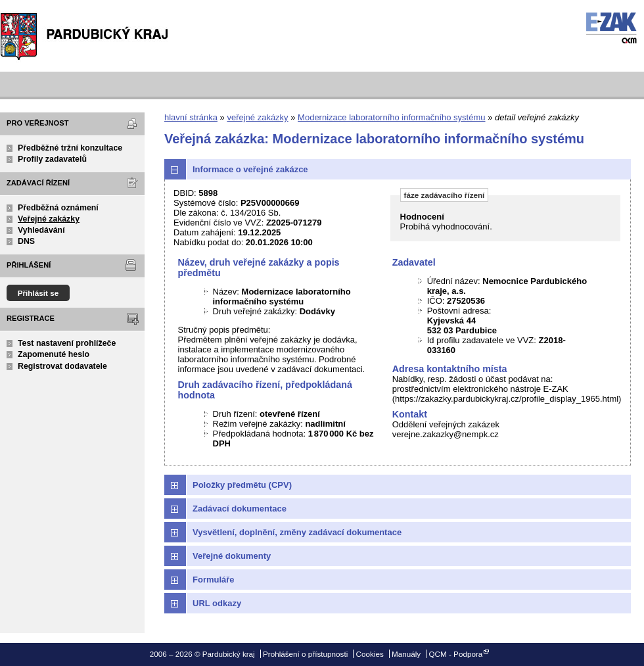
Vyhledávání (41, 230)
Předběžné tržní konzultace (70, 148)
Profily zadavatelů (52, 159)
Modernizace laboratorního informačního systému (391, 117)
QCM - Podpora (455, 654)
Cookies (370, 654)
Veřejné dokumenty (232, 556)
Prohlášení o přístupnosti (305, 654)
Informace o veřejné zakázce (250, 169)
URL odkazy (217, 603)
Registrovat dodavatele (62, 366)
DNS (26, 241)
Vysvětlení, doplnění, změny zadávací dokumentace (297, 532)
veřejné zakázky (257, 117)
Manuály (406, 654)
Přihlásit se (38, 293)
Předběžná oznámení (58, 208)
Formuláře (214, 580)
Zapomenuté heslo (54, 354)
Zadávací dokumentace (240, 509)
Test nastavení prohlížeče (67, 343)
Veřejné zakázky (49, 219)
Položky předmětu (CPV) (242, 485)
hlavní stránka (191, 117)
